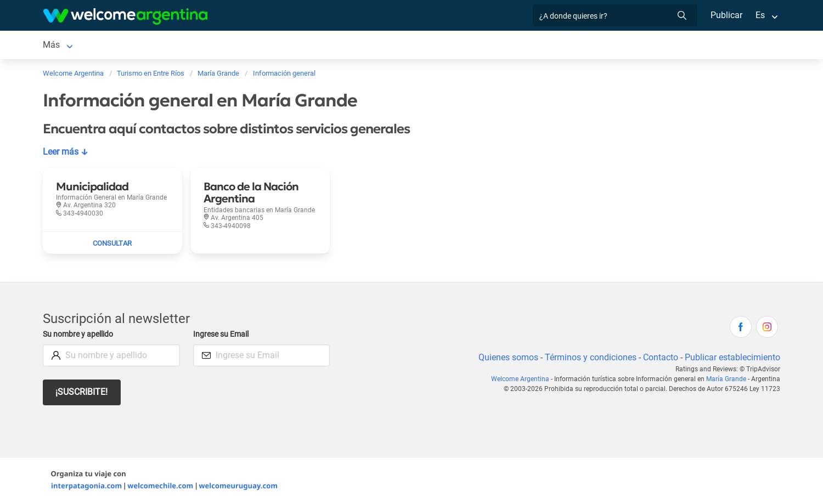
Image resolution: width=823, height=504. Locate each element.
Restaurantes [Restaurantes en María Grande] (199, 45)
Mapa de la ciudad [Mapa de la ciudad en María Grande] (542, 45)
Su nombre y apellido (80, 334)
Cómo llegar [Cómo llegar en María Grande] (378, 45)
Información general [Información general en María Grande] (454, 45)
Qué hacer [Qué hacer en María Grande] (257, 45)
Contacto (659, 357)
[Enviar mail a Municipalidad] (112, 243)
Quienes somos (505, 357)
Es (760, 15)
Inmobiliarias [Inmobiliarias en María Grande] (316, 45)
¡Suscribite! (82, 392)
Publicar (726, 15)
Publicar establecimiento (732, 357)
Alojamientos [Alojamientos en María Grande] (134, 45)
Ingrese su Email (222, 334)
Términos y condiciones (588, 357)
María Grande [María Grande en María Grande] (69, 45)
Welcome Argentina (524, 379)
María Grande (727, 379)
